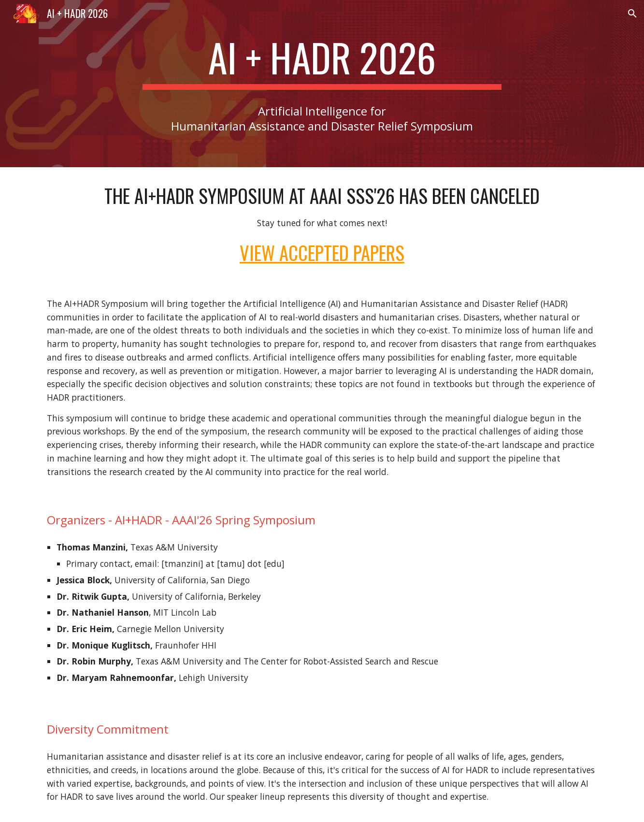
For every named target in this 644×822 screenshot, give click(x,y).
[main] (322, 62)
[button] (632, 14)
